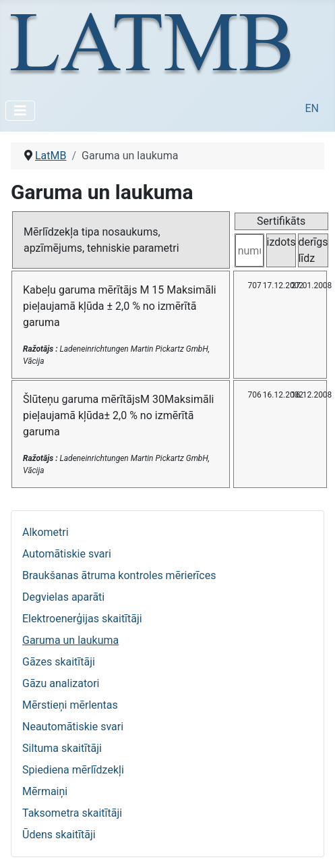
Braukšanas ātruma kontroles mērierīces (119, 575)
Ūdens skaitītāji (59, 835)
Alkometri (45, 532)
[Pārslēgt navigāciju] (20, 111)
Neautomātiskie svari (73, 727)
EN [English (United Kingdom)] (312, 108)
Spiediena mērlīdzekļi (73, 770)
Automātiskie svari (67, 554)
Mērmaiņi (45, 791)
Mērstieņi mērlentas (70, 705)
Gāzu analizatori (61, 683)
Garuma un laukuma (70, 640)
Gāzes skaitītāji (59, 662)
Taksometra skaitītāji (72, 813)
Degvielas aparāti (63, 597)
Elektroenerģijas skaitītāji (82, 619)
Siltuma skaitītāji (62, 748)
